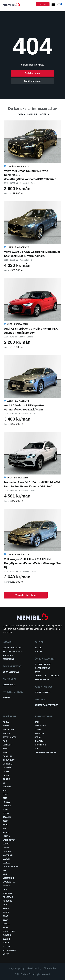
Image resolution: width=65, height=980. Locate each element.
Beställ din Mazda (13, 652)
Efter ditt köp (51, 968)
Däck (37, 672)
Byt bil (38, 648)
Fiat (5, 790)
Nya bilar (8, 655)
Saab (5, 916)
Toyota (7, 947)
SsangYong (9, 931)
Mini (5, 874)
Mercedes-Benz (11, 867)
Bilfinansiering (43, 664)
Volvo (6, 954)
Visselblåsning (34, 968)
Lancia (6, 836)
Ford (5, 794)
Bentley (7, 745)
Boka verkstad (11, 672)
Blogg (6, 697)
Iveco (6, 813)
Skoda (6, 924)
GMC (5, 798)
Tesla (6, 943)
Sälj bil (39, 652)
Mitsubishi (8, 878)
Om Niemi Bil (9, 685)
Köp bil (43, 4)
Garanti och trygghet (47, 676)
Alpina (6, 733)
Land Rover (9, 840)
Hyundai (7, 806)
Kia (4, 829)
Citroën (7, 768)
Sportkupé (40, 745)
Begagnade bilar (12, 648)
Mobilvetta (9, 882)
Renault (7, 908)
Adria (6, 722)
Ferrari (7, 787)
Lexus (6, 844)
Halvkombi (40, 726)
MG (4, 870)
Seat (5, 920)
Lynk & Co (8, 851)
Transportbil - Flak (45, 752)
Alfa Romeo (9, 730)
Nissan (6, 886)
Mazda (6, 863)
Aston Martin (10, 737)
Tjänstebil (9, 659)
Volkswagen (10, 950)
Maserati (8, 855)
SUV (37, 749)
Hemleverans (42, 680)
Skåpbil (39, 741)
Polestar (8, 897)
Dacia (6, 775)
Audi (5, 741)
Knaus (6, 832)
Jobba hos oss (42, 692)
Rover (6, 912)
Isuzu (6, 810)
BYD (5, 752)
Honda (6, 802)
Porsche (7, 901)
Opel (5, 889)
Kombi (38, 730)
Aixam (6, 726)
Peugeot (7, 893)
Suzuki (6, 939)
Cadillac (8, 756)
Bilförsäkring (42, 668)
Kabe (5, 825)
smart (6, 928)
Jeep (5, 821)
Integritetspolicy (16, 968)
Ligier (6, 848)
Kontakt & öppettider (46, 705)
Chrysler (8, 764)
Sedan (38, 737)
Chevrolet (9, 760)
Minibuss (39, 733)
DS (4, 783)
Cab (37, 722)
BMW (5, 749)
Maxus (6, 859)
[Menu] (53, 4)
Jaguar (7, 817)
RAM (5, 905)
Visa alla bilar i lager (32, 114)
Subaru (7, 935)
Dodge (6, 779)
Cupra (6, 771)
